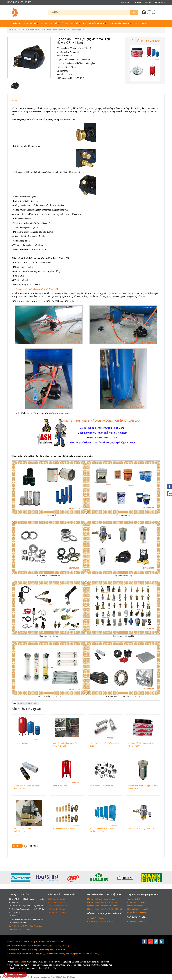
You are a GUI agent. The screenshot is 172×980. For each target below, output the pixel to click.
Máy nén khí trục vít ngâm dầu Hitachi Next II (105, 909)
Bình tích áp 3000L (60, 786)
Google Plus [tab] (31, 846)
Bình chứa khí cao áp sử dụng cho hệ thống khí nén (105, 830)
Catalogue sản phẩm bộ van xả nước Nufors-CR (37, 289)
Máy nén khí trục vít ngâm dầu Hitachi (102, 902)
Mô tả (14, 101)
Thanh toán (160, 2)
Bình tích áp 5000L (22, 743)
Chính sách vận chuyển (56, 899)
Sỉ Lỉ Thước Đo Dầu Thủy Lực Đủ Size (104, 745)
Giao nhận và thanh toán (57, 912)
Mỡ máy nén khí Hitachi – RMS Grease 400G (141, 745)
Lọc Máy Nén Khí (48, 24)
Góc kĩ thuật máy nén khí (136, 921)
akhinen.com (20, 962)
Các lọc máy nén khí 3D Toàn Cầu (101, 921)
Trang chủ (14, 30)
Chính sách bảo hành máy (57, 909)
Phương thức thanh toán (57, 902)
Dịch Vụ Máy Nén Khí (119, 24)
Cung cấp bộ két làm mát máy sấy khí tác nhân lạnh (66, 745)
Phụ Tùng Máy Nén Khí (93, 24)
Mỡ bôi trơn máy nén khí (136, 902)
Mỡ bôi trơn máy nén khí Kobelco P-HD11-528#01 (28, 787)
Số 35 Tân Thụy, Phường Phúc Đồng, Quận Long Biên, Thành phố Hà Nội (26, 928)
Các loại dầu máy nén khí (97, 918)
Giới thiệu (125, 2)
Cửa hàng (137, 2)
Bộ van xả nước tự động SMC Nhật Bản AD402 (143, 787)
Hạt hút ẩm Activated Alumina (138, 912)
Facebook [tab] (17, 846)
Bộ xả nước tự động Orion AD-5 (142, 828)
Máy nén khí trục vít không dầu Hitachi (102, 906)
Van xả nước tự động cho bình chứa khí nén (26, 830)
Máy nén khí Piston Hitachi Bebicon (101, 899)
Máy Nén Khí (15, 24)
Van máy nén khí (133, 899)
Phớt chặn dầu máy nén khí (102, 786)
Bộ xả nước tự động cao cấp (138, 909)
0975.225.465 (13, 975)
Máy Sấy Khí (30, 24)
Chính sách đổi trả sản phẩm (58, 906)
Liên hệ (148, 2)
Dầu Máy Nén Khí (69, 24)
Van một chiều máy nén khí (63, 828)
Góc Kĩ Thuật (140, 24)
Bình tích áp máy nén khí (136, 906)
